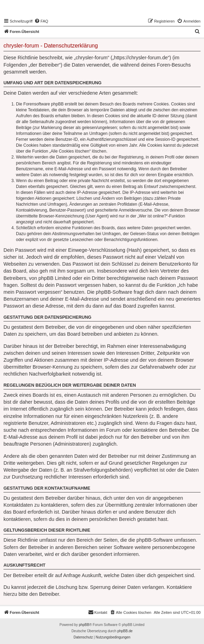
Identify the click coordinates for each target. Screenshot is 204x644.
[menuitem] (41, 21)
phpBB (84, 625)
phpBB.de (125, 631)
